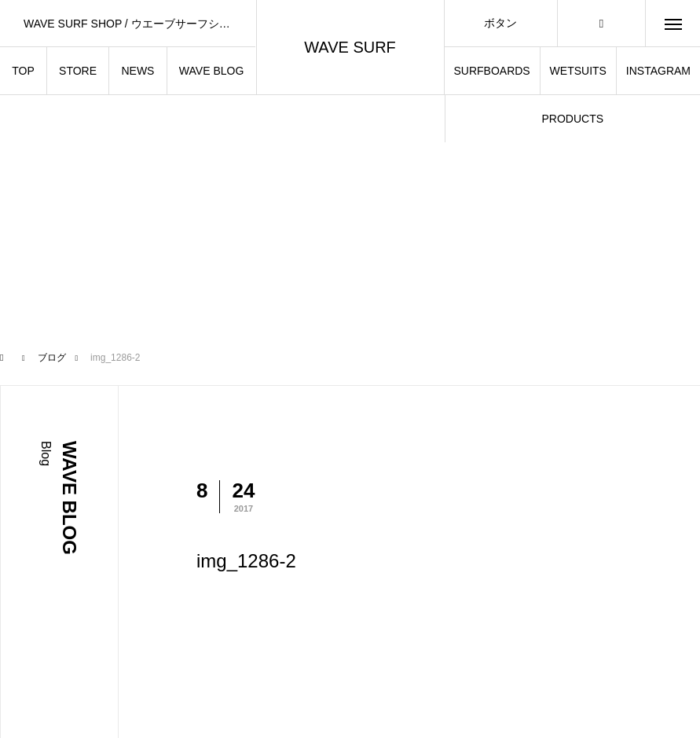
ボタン (500, 23)
